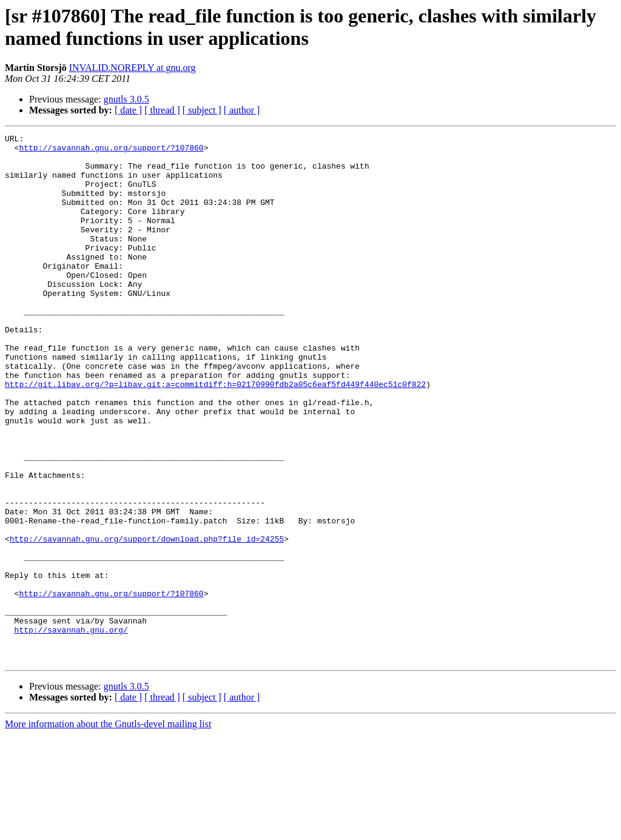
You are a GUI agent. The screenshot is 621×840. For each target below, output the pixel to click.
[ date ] (128, 110)
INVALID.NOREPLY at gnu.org (133, 68)
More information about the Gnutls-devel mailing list (108, 829)
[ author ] (242, 110)
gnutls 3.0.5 (126, 99)
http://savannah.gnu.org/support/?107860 (111, 151)
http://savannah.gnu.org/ (71, 730)
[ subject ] (202, 110)
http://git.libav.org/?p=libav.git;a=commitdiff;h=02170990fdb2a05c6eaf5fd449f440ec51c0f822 (215, 435)
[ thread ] (162, 110)
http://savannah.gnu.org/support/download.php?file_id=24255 (147, 620)
